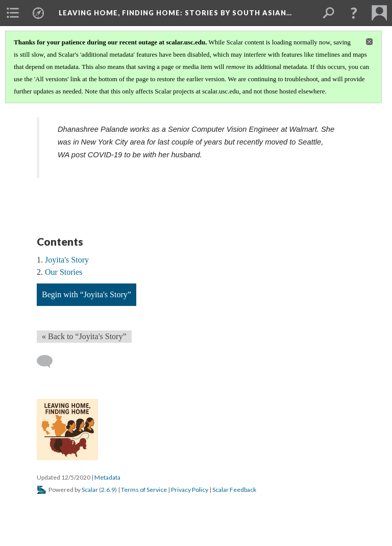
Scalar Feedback (234, 490)
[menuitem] (13, 13)
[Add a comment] (49, 362)
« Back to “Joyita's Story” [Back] (84, 336)
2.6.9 (108, 490)
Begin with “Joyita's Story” (87, 294)
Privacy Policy (190, 490)
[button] (354, 13)
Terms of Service (144, 490)
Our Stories (64, 272)
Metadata (107, 477)
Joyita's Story (67, 260)
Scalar (90, 490)
